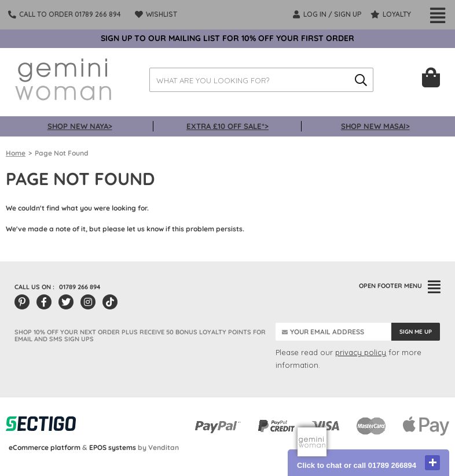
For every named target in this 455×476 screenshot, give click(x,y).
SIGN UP (348, 14)
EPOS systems (113, 447)
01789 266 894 (80, 287)
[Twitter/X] (66, 302)
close (432, 463)
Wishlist (156, 14)
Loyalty (391, 14)
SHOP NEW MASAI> (375, 126)
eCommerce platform (45, 447)
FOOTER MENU (400, 286)
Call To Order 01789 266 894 (70, 14)
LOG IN (310, 14)
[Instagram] (88, 302)
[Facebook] (44, 302)
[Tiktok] (110, 302)
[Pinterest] (22, 302)
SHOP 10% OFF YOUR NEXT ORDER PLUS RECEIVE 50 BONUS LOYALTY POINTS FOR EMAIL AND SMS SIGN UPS (140, 335)
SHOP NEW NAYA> (80, 126)
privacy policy (361, 352)
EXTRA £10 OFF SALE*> (227, 126)
